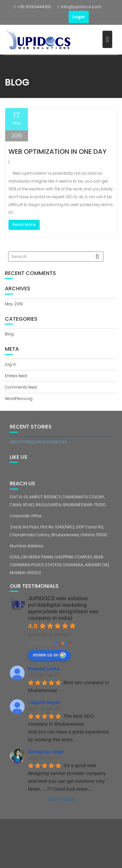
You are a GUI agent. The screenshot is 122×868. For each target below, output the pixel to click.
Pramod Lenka (44, 669)
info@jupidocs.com (80, 7)
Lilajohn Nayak (44, 702)
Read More (24, 225)
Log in (11, 364)
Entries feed (16, 376)
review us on (49, 655)
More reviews (61, 799)
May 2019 (14, 304)
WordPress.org (19, 399)
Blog (9, 334)
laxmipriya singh (46, 752)
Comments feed (21, 387)
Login (79, 17)
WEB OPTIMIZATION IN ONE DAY (57, 152)
